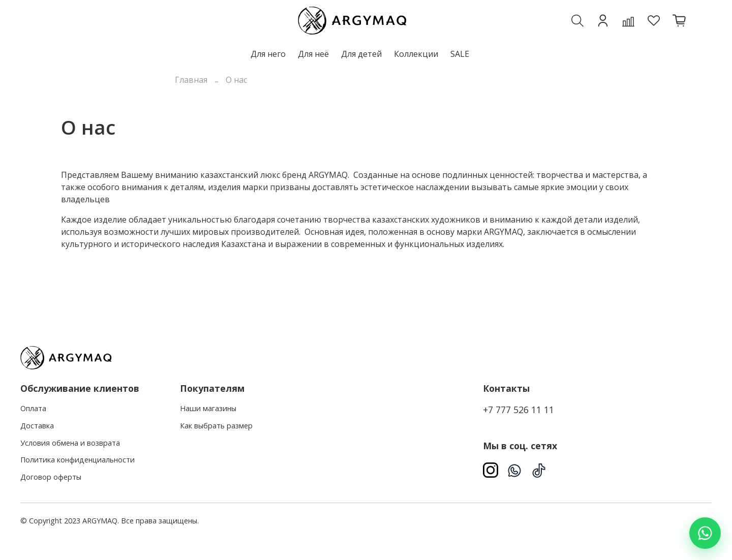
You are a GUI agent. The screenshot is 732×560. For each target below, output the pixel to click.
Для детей (361, 54)
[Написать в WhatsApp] (705, 533)
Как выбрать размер (216, 426)
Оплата (33, 408)
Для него (268, 54)
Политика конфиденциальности (78, 460)
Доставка (37, 426)
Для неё (313, 54)
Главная (191, 80)
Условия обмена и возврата (70, 443)
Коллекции (416, 54)
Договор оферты (51, 477)
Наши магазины (208, 408)
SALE (460, 54)
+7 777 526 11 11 (518, 410)
